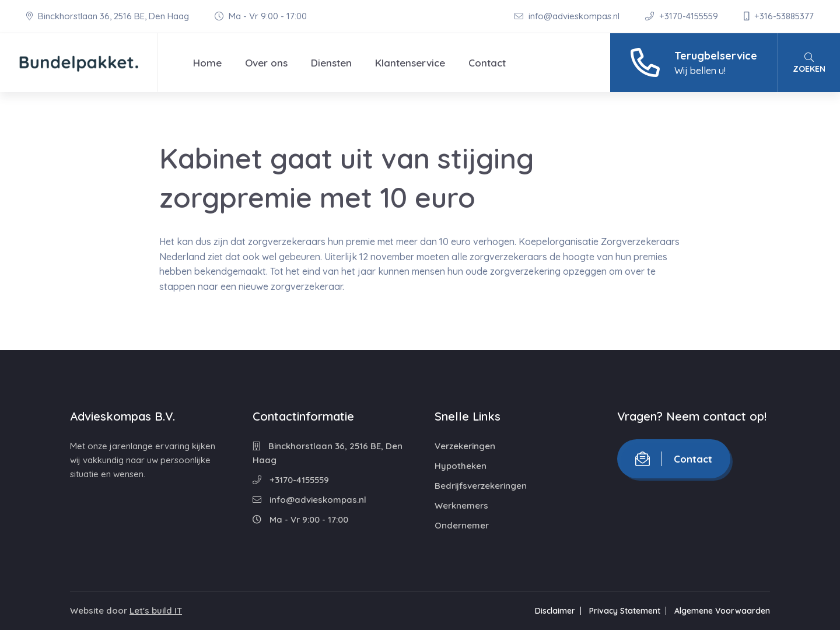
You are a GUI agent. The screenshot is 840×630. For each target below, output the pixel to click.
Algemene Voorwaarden (722, 611)
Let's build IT (156, 610)
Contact (487, 63)
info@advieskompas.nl (568, 16)
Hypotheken (461, 466)
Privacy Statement (625, 611)
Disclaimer (555, 611)
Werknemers (461, 505)
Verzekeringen (465, 446)
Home (207, 63)
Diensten (331, 63)
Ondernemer (462, 525)
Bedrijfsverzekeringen (481, 486)
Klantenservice (410, 63)
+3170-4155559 (683, 16)
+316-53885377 (779, 16)
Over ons (266, 63)
